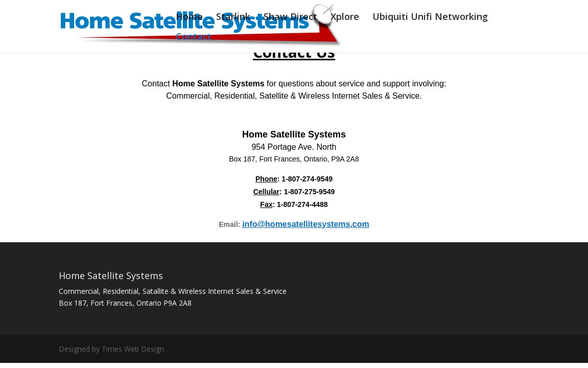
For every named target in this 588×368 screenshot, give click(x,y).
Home (189, 18)
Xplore (345, 18)
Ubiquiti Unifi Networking (430, 18)
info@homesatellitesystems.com (306, 224)
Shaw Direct (290, 18)
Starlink (233, 18)
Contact (194, 38)
